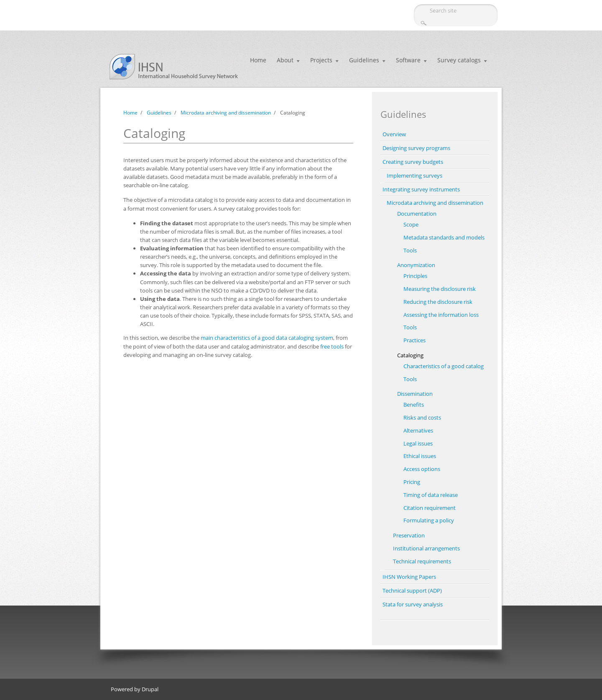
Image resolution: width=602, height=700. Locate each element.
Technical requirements (422, 561)
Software (408, 60)
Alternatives (418, 430)
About (285, 60)
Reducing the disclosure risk (438, 302)
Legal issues (418, 443)
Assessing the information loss (441, 315)
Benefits (414, 405)
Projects (321, 60)
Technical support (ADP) (412, 591)
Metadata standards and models (444, 237)
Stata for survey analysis (413, 604)
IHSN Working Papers (409, 577)
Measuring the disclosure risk (440, 289)
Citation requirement (430, 508)
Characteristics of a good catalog (444, 366)
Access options (422, 469)
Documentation (417, 214)
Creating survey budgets (413, 162)
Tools (410, 250)
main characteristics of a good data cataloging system (267, 338)
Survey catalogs (459, 60)
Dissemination (415, 394)
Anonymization (416, 265)
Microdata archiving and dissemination (226, 113)
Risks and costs (422, 417)
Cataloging (410, 355)
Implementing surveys (415, 176)
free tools (332, 346)
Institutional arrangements (426, 548)
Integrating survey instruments (421, 189)
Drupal (150, 689)
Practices (415, 340)
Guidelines (364, 60)
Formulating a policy (429, 520)
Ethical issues (420, 456)
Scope (411, 224)
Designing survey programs (416, 148)
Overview (394, 134)
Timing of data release (431, 495)
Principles (415, 276)
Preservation (409, 535)
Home (258, 60)
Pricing (412, 482)
